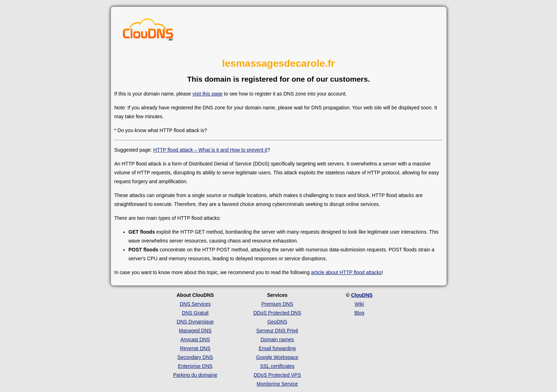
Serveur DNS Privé (277, 331)
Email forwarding (277, 348)
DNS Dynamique (195, 322)
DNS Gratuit (195, 313)
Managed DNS (195, 331)
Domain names (277, 339)
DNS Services (195, 304)
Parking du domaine (195, 375)
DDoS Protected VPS (277, 375)
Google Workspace (277, 357)
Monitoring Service (277, 384)
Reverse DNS (195, 348)
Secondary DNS (195, 357)
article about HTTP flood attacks (347, 272)
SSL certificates (277, 366)
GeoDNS (277, 322)
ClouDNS (362, 295)
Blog (359, 313)
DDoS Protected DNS (277, 313)
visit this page (208, 94)
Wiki (359, 304)
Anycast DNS (195, 339)
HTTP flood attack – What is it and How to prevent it (210, 150)
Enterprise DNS (195, 366)
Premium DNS (277, 304)
